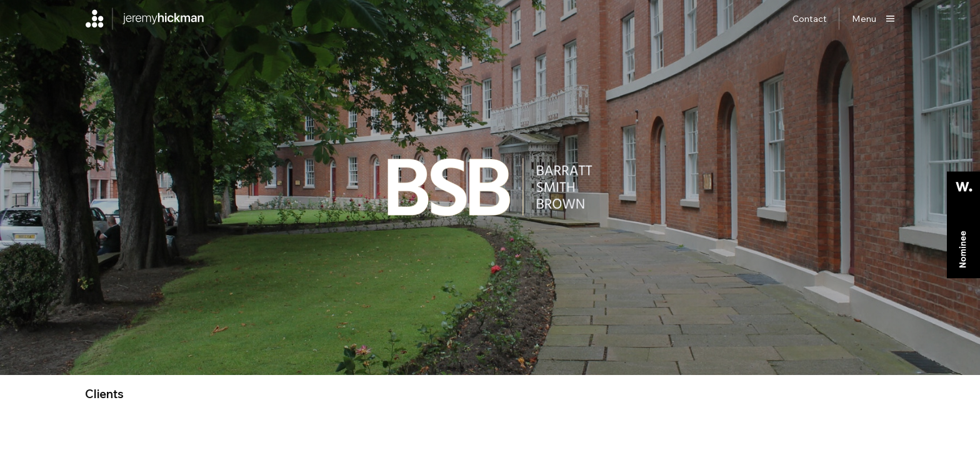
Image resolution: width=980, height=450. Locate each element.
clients (104, 394)
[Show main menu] (873, 19)
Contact (810, 18)
